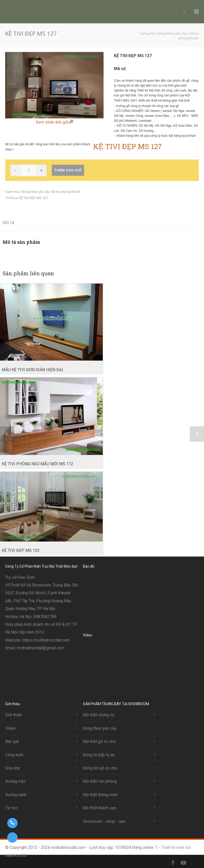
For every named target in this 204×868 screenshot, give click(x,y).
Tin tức (11, 808)
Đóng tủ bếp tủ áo (99, 755)
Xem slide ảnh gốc (54, 122)
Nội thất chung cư (99, 715)
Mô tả (8, 222)
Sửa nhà (12, 768)
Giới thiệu (13, 715)
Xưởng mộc (16, 781)
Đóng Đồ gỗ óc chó (100, 768)
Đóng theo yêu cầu (36, 192)
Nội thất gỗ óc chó (99, 741)
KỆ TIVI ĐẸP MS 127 (33, 198)
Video (10, 728)
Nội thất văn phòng (100, 781)
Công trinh (14, 755)
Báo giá (12, 741)
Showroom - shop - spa (104, 821)
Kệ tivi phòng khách (66, 192)
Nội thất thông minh (100, 795)
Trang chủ (147, 33)
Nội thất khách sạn (100, 808)
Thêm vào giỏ (68, 170)
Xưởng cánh (16, 795)
